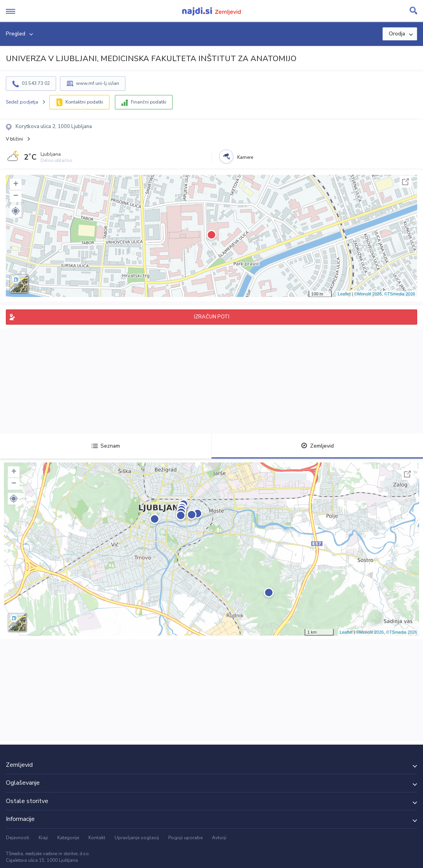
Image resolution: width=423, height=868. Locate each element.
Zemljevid (317, 446)
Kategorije (68, 838)
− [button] (16, 196)
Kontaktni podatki (84, 102)
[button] (16, 211)
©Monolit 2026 (368, 294)
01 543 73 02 (36, 83)
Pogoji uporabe (185, 838)
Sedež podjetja (22, 102)
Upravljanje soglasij (137, 838)
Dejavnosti (18, 838)
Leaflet (344, 294)
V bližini (14, 139)
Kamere (245, 157)
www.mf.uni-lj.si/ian (98, 83)
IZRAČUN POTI (212, 317)
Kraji (43, 838)
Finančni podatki (149, 102)
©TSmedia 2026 (400, 294)
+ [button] (16, 184)
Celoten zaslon (405, 182)
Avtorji (219, 838)
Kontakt (97, 838)
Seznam (106, 446)
